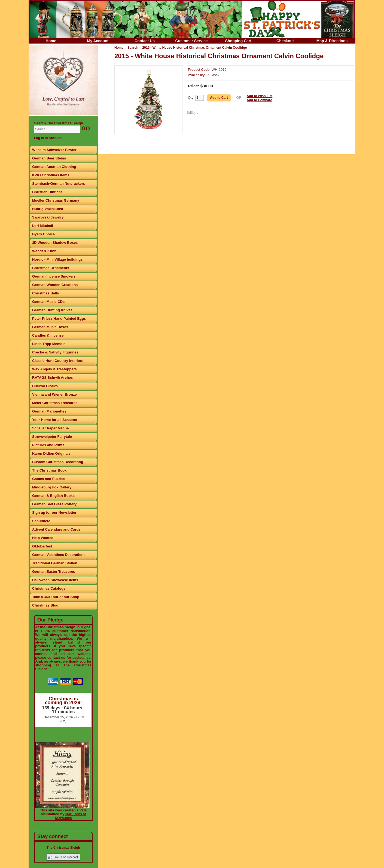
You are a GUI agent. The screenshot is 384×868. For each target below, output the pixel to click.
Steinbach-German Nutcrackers (59, 184)
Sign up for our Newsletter (54, 513)
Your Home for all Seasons (54, 420)
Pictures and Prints (48, 445)
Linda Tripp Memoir (48, 344)
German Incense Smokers (54, 276)
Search (133, 48)
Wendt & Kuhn (44, 251)
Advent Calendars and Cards (56, 529)
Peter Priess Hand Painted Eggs (59, 318)
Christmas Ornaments (51, 268)
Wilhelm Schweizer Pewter (54, 150)
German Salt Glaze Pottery (54, 504)
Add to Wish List (260, 96)
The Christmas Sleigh (63, 848)
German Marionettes (49, 411)
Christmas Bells (45, 293)
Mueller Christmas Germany (56, 200)
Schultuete (41, 521)
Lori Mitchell (43, 226)
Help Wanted (43, 538)
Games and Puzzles (49, 479)
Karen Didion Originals (51, 453)
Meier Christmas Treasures (55, 403)
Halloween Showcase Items (55, 580)
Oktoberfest (42, 546)
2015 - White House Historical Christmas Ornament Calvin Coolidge (194, 48)
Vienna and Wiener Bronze (54, 394)
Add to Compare (259, 100)
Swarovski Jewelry (48, 217)
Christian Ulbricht (47, 192)
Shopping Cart (238, 41)
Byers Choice (43, 234)
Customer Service (191, 41)
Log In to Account (48, 138)
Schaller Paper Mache (50, 428)
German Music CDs (48, 302)
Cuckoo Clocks (45, 386)
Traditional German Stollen (55, 563)
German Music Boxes (50, 327)
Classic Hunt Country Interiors (58, 361)
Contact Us (145, 41)
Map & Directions (332, 41)
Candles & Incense (48, 335)
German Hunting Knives (52, 310)
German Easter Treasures (54, 572)
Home (51, 41)
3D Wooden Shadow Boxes (55, 243)
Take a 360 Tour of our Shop (56, 597)
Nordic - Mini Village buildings (57, 259)
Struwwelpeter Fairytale (52, 437)
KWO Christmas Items (51, 175)
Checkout (285, 41)
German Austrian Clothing (54, 167)
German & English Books (53, 496)
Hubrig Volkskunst (48, 209)
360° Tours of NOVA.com (71, 816)
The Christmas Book (49, 470)
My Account (98, 41)
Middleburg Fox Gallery (52, 487)
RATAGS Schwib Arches (52, 378)
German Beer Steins (49, 158)
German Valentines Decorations (59, 555)
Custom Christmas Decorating (58, 462)
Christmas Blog (45, 605)
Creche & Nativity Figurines (55, 352)
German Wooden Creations (55, 285)
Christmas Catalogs (49, 588)
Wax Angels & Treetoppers (54, 369)
